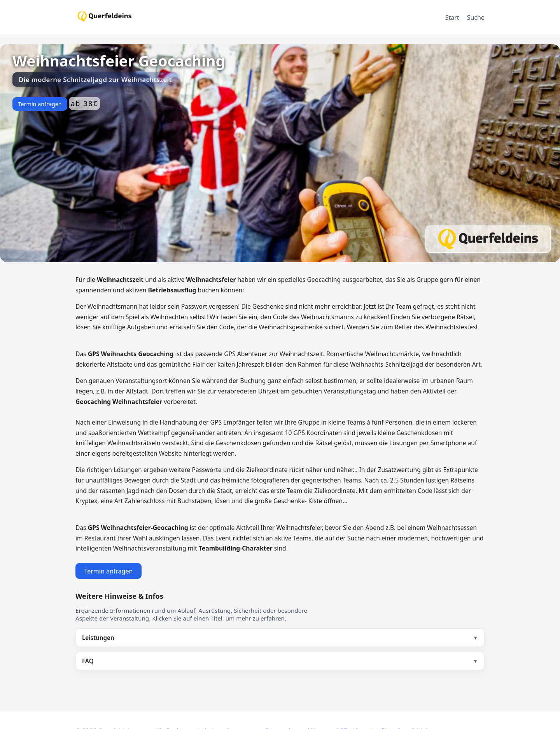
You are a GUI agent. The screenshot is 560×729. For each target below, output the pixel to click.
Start (452, 17)
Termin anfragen (40, 104)
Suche (476, 17)
